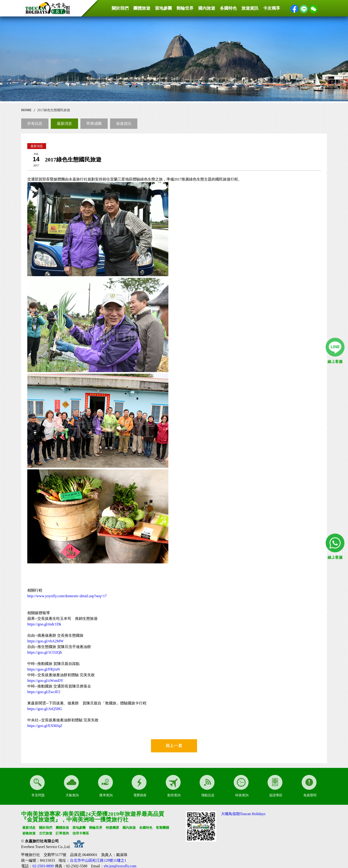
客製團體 (162, 828)
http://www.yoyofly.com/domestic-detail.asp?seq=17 (67, 596)
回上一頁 (174, 746)
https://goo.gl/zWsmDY (45, 681)
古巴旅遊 (46, 833)
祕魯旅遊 (29, 833)
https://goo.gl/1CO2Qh (45, 652)
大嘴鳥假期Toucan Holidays (243, 814)
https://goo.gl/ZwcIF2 (44, 692)
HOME (26, 110)
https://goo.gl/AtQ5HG (45, 709)
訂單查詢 (62, 833)
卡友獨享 (272, 8)
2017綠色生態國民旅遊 (54, 110)
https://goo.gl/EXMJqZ (45, 726)
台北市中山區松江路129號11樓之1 (98, 860)
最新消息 (64, 124)
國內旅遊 (207, 8)
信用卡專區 (81, 833)
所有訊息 (35, 124)
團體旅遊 (142, 8)
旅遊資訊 (250, 8)
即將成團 (94, 124)
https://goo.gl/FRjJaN (43, 669)
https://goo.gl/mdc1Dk (44, 624)
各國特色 (228, 8)
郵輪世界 (185, 8)
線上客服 (335, 362)
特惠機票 (112, 828)
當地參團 (163, 8)
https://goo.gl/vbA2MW (45, 641)
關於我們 (120, 8)
